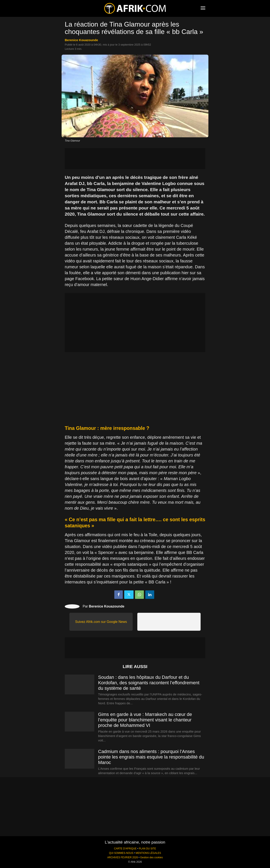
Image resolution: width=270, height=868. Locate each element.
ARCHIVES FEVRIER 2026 (122, 857)
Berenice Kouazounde (81, 40)
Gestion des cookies (152, 857)
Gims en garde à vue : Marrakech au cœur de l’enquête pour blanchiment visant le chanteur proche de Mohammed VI (145, 720)
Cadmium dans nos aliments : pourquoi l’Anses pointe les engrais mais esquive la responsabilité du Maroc (151, 757)
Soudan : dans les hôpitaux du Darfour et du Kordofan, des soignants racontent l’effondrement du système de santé (149, 683)
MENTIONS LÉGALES (148, 853)
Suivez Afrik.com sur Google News (101, 622)
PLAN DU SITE (147, 849)
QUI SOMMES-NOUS (121, 853)
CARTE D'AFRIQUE (125, 849)
